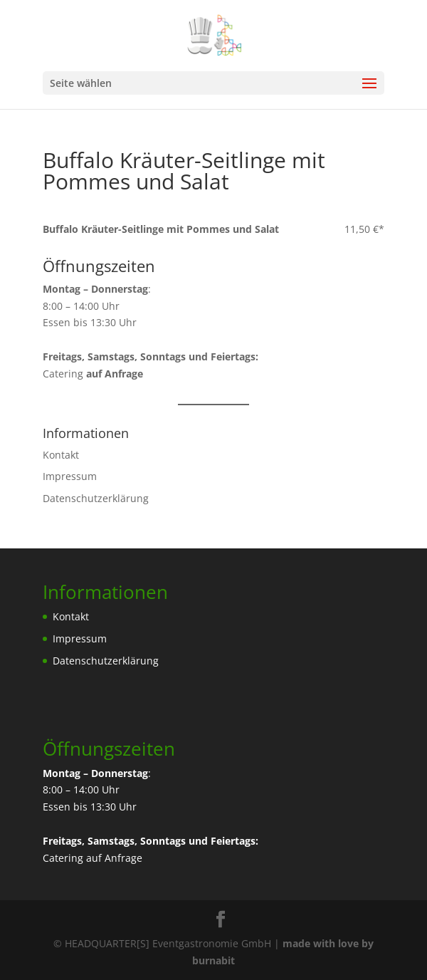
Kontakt (61, 455)
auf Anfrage (114, 858)
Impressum (70, 476)
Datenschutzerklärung (96, 498)
